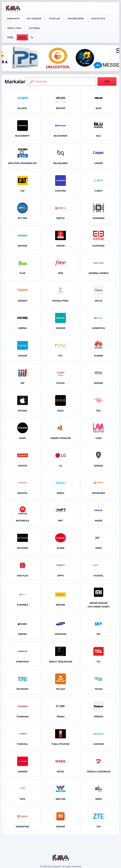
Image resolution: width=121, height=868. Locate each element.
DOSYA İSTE (98, 18)
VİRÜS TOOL (14, 28)
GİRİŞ (10, 37)
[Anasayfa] (13, 8)
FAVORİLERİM (76, 18)
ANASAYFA (13, 18)
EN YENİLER (34, 18)
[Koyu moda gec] (32, 37)
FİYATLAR (54, 18)
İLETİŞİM (34, 28)
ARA (107, 81)
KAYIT (22, 37)
